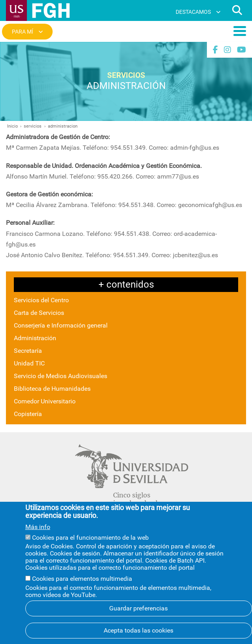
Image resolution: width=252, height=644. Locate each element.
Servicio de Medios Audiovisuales (61, 376)
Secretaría (28, 351)
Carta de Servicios (39, 313)
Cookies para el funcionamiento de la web (90, 548)
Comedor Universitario (45, 401)
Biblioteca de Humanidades (52, 389)
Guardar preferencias (138, 619)
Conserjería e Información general (61, 325)
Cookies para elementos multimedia (82, 589)
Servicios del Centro (41, 300)
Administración (35, 338)
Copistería (28, 414)
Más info (38, 537)
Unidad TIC (29, 363)
